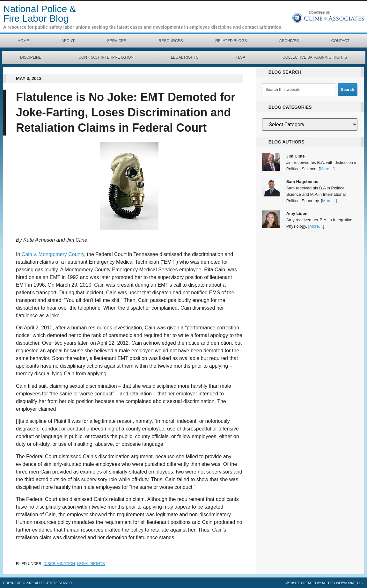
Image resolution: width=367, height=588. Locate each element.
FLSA (240, 57)
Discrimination (59, 564)
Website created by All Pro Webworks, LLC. (325, 583)
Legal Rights (185, 57)
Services (117, 41)
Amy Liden (297, 213)
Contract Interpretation (106, 57)
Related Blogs (231, 41)
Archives (289, 41)
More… (327, 169)
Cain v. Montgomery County (53, 254)
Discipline (31, 57)
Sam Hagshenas (302, 182)
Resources (171, 41)
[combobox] (299, 90)
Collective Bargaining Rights (315, 57)
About (68, 41)
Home (23, 41)
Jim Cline (296, 156)
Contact (340, 41)
